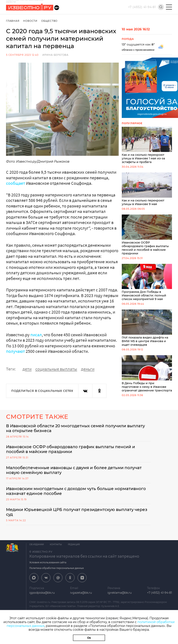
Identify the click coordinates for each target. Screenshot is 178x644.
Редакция (74, 544)
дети (27, 369)
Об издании (37, 544)
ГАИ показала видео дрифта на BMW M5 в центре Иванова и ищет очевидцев (147, 328)
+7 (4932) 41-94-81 (142, 7)
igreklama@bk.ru (120, 593)
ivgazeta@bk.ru (81, 593)
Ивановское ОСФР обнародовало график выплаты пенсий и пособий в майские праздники (147, 235)
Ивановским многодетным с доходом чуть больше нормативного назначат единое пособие (76, 491)
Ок (89, 638)
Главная (13, 21)
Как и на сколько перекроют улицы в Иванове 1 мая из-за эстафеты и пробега (147, 145)
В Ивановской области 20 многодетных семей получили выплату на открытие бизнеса (75, 428)
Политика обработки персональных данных (57, 568)
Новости (30, 21)
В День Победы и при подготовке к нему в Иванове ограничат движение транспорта (147, 374)
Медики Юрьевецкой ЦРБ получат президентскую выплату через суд (77, 512)
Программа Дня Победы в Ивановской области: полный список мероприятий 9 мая (147, 282)
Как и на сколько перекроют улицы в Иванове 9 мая (147, 189)
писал (36, 335)
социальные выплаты (56, 369)
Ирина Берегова (55, 55)
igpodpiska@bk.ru (42, 593)
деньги (88, 369)
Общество (49, 21)
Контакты (56, 544)
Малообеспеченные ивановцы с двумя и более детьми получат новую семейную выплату (74, 470)
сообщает (16, 183)
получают (15, 351)
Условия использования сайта (48, 562)
